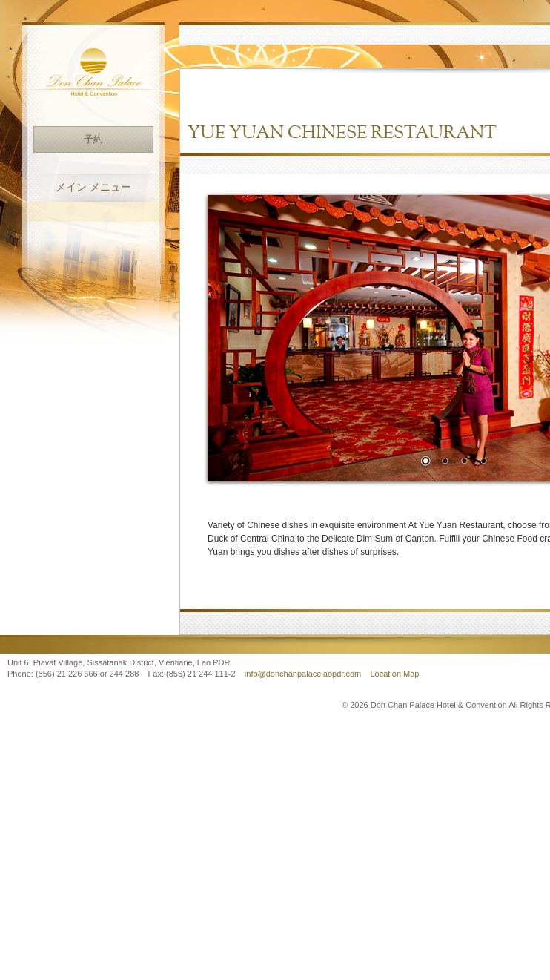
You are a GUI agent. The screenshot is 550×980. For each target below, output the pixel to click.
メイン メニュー (93, 187)
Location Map (394, 674)
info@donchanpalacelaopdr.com (304, 674)
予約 (93, 139)
